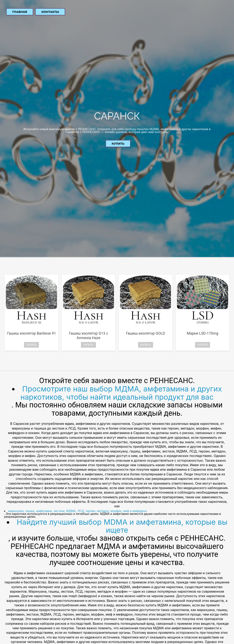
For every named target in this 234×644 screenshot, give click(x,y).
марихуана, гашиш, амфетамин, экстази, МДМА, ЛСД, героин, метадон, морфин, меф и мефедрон (77, 511)
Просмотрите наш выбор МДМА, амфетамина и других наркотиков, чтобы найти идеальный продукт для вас (121, 393)
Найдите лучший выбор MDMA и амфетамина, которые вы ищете (122, 526)
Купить (118, 144)
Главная (20, 12)
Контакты (50, 12)
